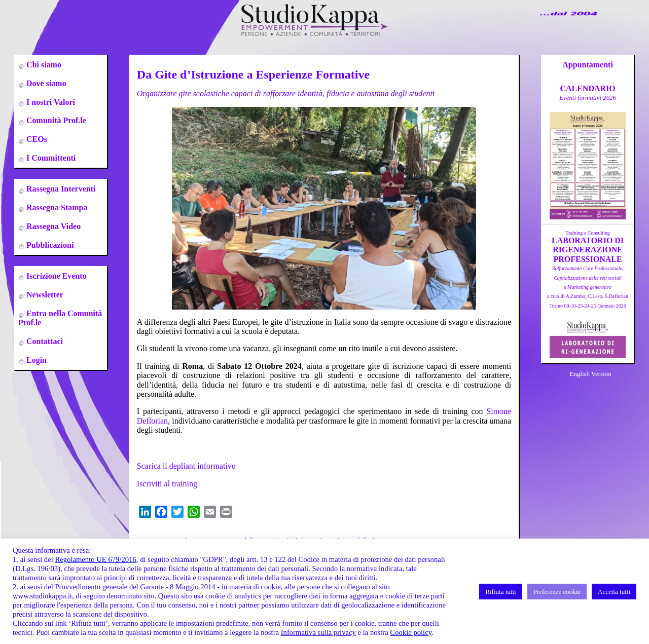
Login (35, 360)
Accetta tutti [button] (614, 592)
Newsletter (44, 295)
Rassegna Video (52, 226)
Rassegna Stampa (56, 207)
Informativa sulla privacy (318, 632)
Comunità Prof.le (55, 120)
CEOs (36, 139)
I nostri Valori (50, 102)
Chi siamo (43, 65)
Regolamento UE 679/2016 (95, 559)
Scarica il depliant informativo (186, 466)
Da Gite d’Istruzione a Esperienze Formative (253, 74)
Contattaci (44, 341)
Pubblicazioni (49, 245)
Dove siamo (45, 83)
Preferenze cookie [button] (557, 592)
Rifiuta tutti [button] (500, 592)
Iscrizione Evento (56, 276)
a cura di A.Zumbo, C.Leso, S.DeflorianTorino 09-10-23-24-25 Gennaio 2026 (588, 287)
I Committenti (50, 158)
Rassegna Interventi (60, 189)
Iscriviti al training (167, 484)
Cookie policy (411, 632)
